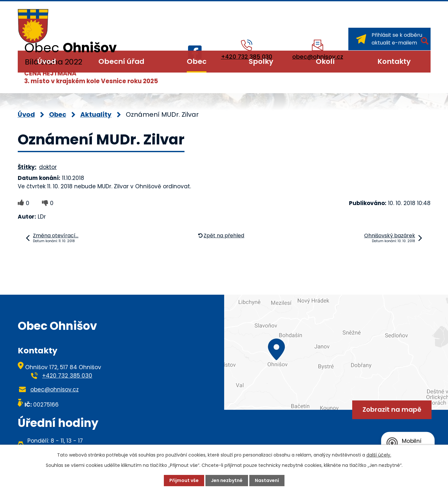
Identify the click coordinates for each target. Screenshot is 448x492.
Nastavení (267, 480)
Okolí (325, 61)
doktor (48, 167)
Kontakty (394, 61)
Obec (197, 61)
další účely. (379, 455)
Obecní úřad (121, 61)
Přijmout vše (184, 480)
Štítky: (27, 167)
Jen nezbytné (227, 480)
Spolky (261, 61)
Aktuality (96, 114)
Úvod (47, 61)
